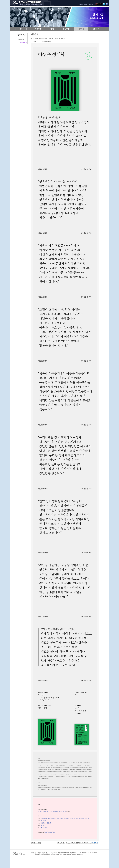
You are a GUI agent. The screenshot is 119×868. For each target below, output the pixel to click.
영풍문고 (56, 811)
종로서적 (82, 818)
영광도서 (49, 823)
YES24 (50, 811)
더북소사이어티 (69, 818)
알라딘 (40, 811)
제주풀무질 (44, 828)
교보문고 (45, 811)
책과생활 (43, 820)
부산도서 (43, 823)
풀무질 (87, 818)
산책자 (76, 818)
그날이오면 (60, 818)
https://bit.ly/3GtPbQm (50, 832)
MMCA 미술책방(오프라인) (48, 818)
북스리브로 (62, 811)
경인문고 (43, 825)
